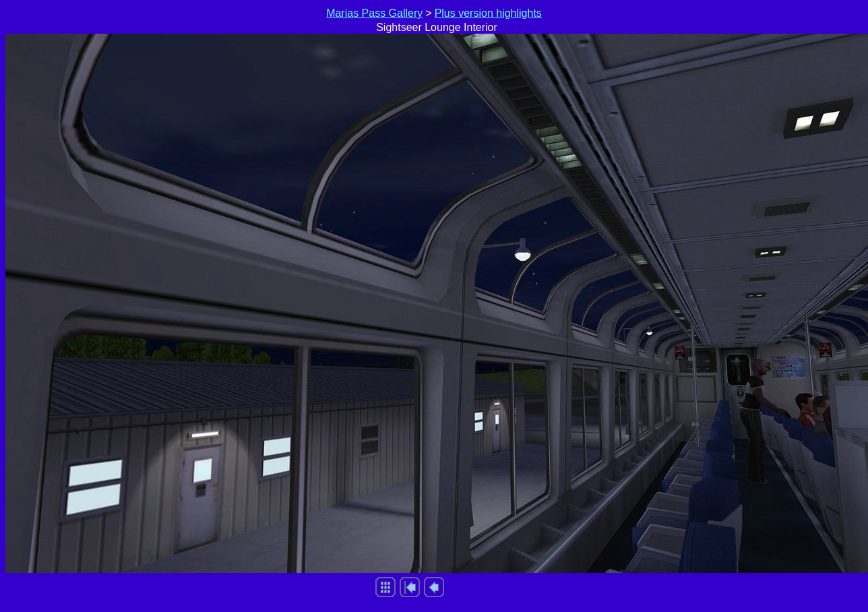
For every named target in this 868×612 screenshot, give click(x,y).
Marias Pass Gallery (374, 13)
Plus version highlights (488, 13)
